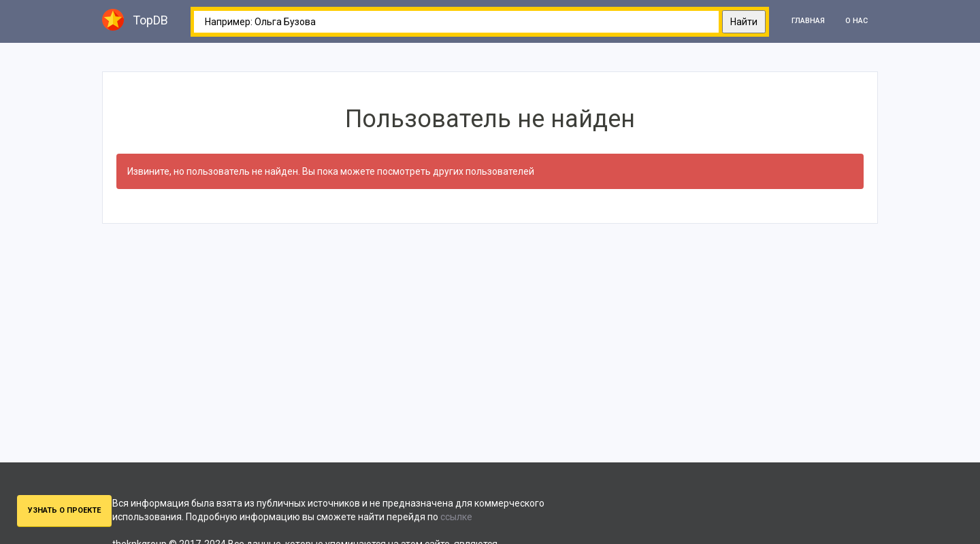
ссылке (456, 517)
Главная (808, 21)
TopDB (135, 20)
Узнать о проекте (64, 510)
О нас (856, 21)
